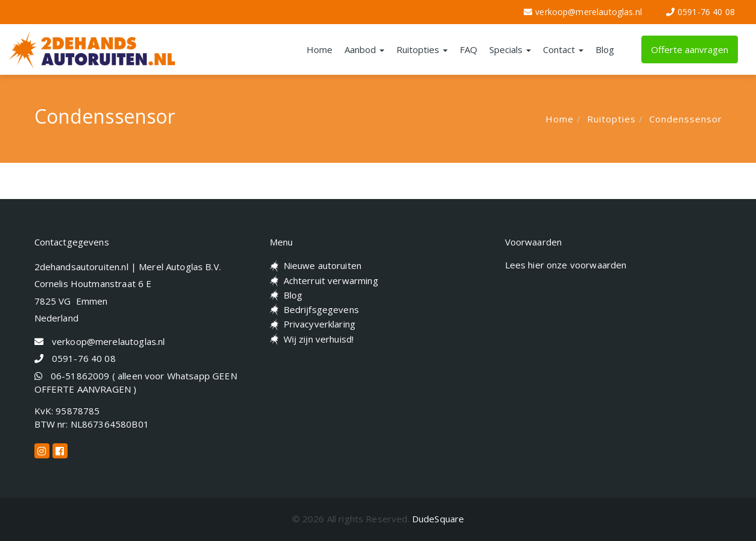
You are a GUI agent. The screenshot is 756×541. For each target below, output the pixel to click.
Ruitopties (422, 49)
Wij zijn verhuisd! (319, 339)
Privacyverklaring (320, 324)
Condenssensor (686, 119)
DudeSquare (438, 519)
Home (319, 49)
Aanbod (364, 49)
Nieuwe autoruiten (323, 265)
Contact (563, 49)
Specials (510, 49)
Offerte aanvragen (690, 49)
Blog (605, 49)
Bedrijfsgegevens (321, 309)
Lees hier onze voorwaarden (566, 265)
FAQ (469, 49)
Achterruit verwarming (331, 280)
